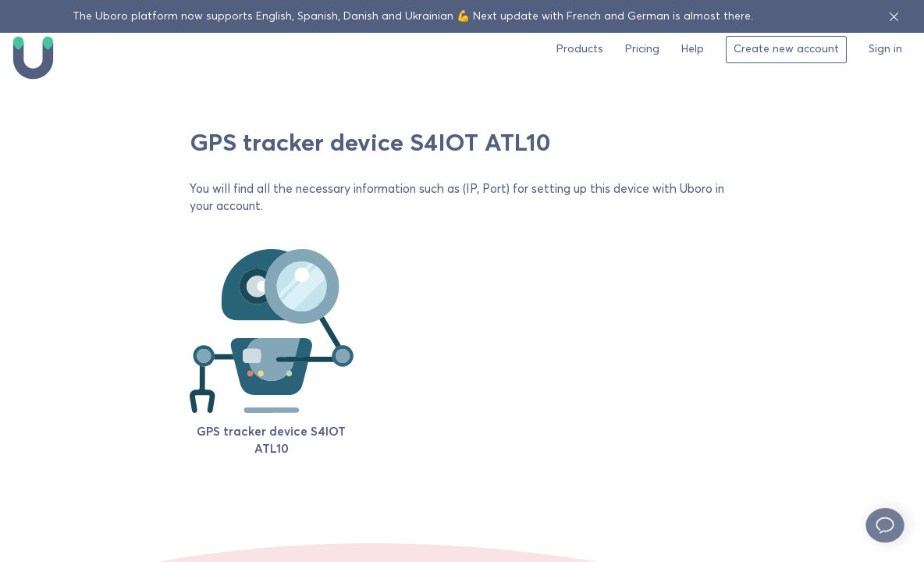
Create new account (786, 49)
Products (580, 49)
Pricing (642, 49)
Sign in (885, 49)
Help (693, 49)
